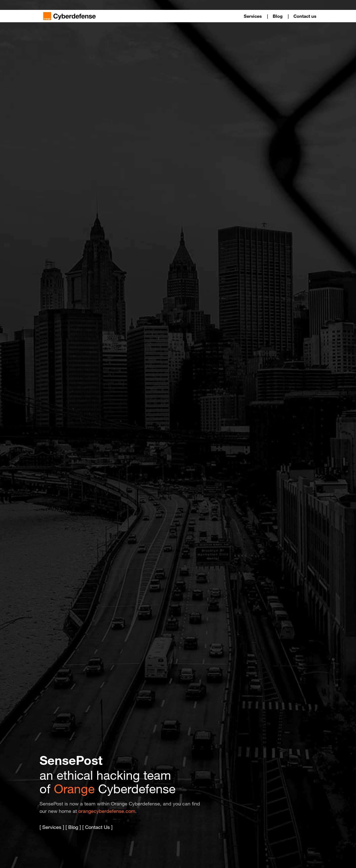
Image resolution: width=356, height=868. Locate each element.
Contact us (305, 16)
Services (253, 16)
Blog (278, 16)
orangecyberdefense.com (107, 811)
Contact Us (97, 827)
